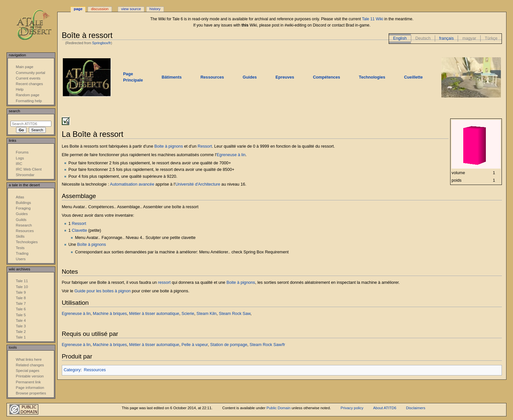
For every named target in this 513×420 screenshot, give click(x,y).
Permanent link (28, 382)
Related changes (30, 365)
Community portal (30, 73)
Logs (20, 158)
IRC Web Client (29, 169)
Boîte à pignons (92, 245)
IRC (19, 164)
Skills (20, 236)
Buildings (23, 203)
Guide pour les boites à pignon (102, 291)
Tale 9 (21, 292)
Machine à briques (110, 314)
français (446, 38)
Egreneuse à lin (231, 155)
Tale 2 (21, 332)
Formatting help (29, 101)
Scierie (188, 314)
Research (24, 225)
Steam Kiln (207, 314)
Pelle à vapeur (195, 345)
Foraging (23, 208)
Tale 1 (21, 337)
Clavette (80, 230)
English (400, 38)
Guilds (21, 220)
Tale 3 (21, 326)
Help (20, 89)
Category (72, 370)
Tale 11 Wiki (372, 19)
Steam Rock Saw (235, 314)
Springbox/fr (102, 43)
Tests (20, 248)
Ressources (95, 370)
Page (78, 9)
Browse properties (31, 393)
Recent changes (29, 84)
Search (15, 111)
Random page (27, 95)
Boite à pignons (169, 146)
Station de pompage (229, 345)
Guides (22, 214)
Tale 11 (22, 281)
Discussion (100, 9)
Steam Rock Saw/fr (267, 345)
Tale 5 (21, 315)
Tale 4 (21, 320)
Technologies (27, 242)
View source (131, 9)
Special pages (27, 371)
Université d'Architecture (198, 184)
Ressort (205, 146)
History (155, 9)
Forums (22, 152)
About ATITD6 (385, 408)
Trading (22, 253)
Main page (25, 67)
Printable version (30, 376)
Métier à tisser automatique (154, 314)
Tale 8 (21, 298)
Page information (30, 388)
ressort (164, 283)
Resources (25, 231)
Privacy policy (352, 408)
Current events (28, 78)
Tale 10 (22, 287)
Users (21, 259)
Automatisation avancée (132, 184)
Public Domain (278, 408)
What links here (29, 359)
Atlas (20, 197)
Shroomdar (25, 175)
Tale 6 (21, 309)
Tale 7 (21, 303)
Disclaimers (416, 408)
